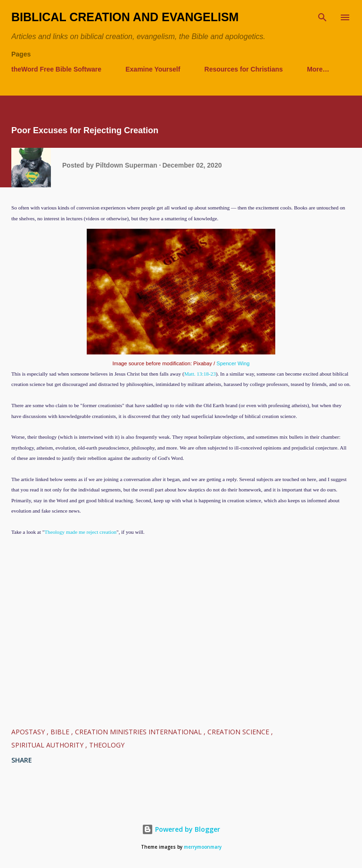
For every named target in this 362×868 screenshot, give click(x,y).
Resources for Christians (244, 69)
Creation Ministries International (139, 732)
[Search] (322, 17)
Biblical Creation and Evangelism (125, 17)
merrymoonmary (203, 847)
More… (318, 69)
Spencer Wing (233, 363)
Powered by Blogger (181, 829)
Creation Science (239, 732)
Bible (61, 732)
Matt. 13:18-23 (200, 374)
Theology (107, 745)
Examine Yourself (153, 69)
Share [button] (22, 760)
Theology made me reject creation (80, 532)
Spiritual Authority (48, 745)
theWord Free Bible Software (56, 69)
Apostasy (29, 732)
